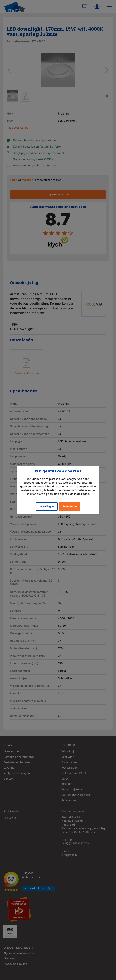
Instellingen (47, 506)
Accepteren (69, 506)
